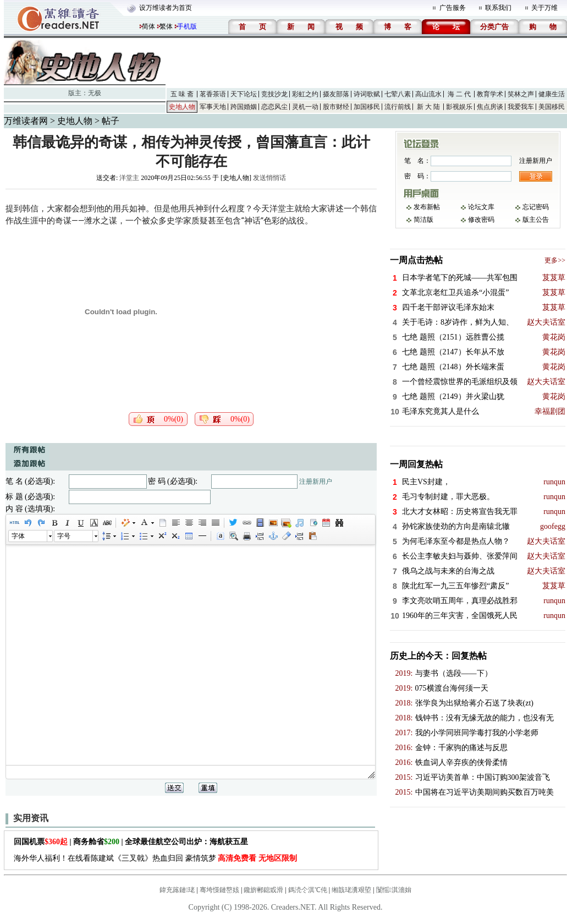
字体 (18, 536)
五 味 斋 (182, 94)
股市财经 (336, 107)
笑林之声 (521, 94)
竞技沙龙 (274, 94)
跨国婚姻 (244, 107)
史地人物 (182, 107)
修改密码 (481, 220)
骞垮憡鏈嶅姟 (219, 890)
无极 (95, 93)
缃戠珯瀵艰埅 (351, 890)
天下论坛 (244, 94)
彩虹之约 (305, 94)
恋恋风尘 (274, 107)
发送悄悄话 (269, 178)
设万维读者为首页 (166, 8)
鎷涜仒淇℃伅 (308, 890)
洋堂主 (129, 178)
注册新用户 (316, 482)
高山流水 (428, 94)
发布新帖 (427, 207)
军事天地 (213, 107)
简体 (148, 26)
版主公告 (536, 220)
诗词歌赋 (367, 94)
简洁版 (423, 220)
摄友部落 (336, 94)
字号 (64, 536)
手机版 (187, 26)
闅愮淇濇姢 (394, 890)
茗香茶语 (213, 94)
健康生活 (552, 94)
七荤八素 (398, 94)
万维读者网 (26, 121)
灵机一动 (305, 107)
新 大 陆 (428, 107)
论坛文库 (481, 207)
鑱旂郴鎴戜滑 (263, 890)
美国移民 (552, 107)
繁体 (166, 26)
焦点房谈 (490, 107)
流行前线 (398, 107)
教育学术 (490, 94)
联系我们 (498, 8)
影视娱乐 (459, 107)
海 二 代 (459, 94)
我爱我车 (521, 107)
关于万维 (544, 8)
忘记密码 (536, 207)
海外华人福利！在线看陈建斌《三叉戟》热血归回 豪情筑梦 (155, 858)
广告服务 (453, 8)
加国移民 (367, 107)
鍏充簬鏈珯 (177, 890)
